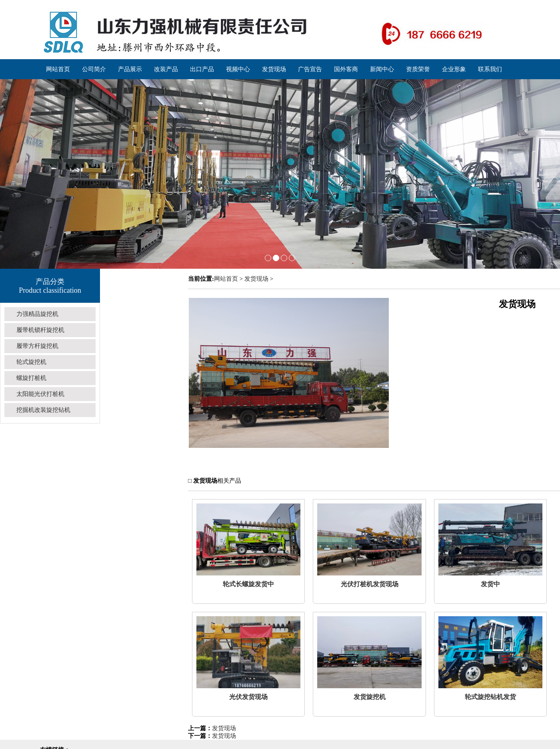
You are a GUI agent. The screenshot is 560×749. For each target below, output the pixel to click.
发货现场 (256, 279)
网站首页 (226, 279)
